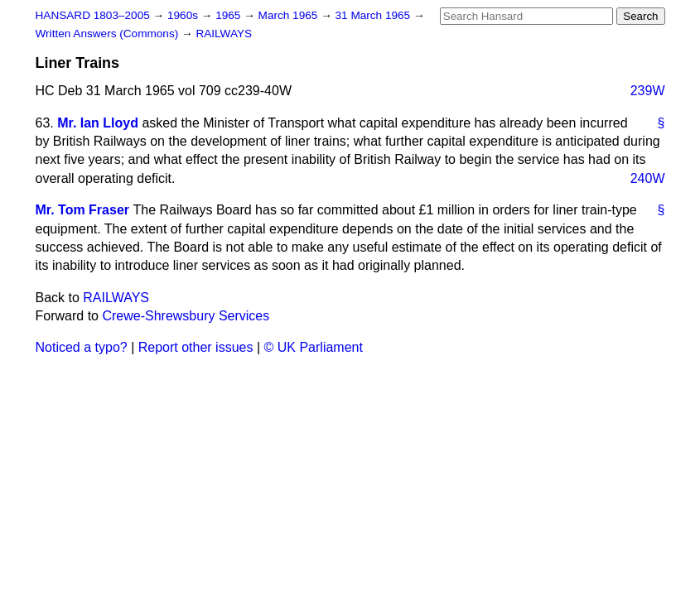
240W (648, 178)
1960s (184, 15)
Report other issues (196, 347)
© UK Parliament (314, 347)
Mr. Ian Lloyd (98, 123)
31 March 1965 (374, 15)
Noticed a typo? (82, 347)
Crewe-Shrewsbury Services (186, 316)
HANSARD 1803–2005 (93, 15)
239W (648, 91)
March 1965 (290, 15)
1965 (229, 15)
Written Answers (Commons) (109, 34)
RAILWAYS (224, 34)
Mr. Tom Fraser (83, 210)
